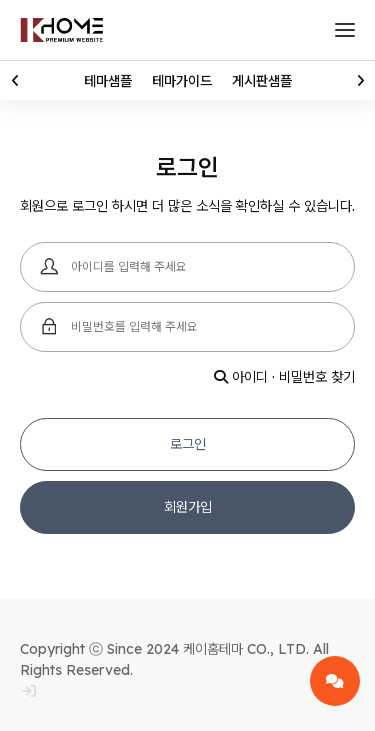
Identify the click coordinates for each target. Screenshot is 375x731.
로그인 (188, 444)
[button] (15, 81)
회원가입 (188, 507)
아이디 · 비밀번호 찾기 (284, 377)
